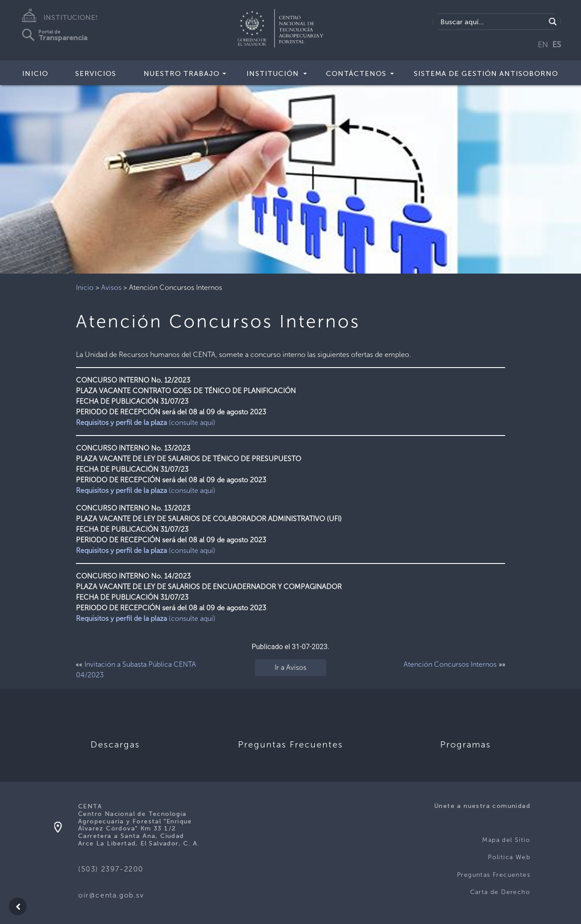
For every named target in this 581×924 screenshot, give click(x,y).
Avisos (111, 287)
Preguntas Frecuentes (494, 875)
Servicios (96, 73)
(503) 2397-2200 (111, 869)
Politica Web (509, 857)
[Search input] (492, 22)
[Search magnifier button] (553, 22)
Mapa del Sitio (506, 840)
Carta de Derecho (500, 892)
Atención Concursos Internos (450, 664)
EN (543, 45)
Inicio (35, 73)
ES (557, 45)
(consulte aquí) (146, 423)
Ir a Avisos (290, 667)
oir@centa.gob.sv (111, 895)
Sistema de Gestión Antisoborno (486, 73)
